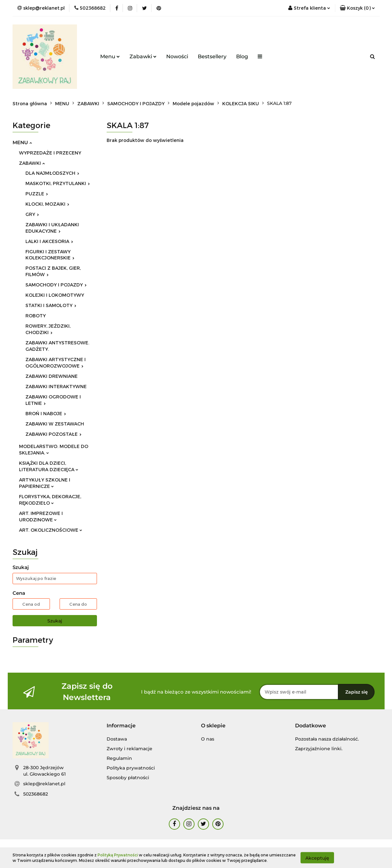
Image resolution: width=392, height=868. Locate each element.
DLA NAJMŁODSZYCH (52, 173)
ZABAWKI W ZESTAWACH (55, 424)
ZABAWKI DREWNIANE (52, 376)
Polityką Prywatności (118, 855)
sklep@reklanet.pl (44, 784)
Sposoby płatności (128, 778)
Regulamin (119, 758)
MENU (22, 142)
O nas (208, 739)
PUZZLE (37, 194)
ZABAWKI (32, 163)
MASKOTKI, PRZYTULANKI (58, 183)
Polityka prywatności (131, 768)
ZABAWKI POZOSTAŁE (53, 434)
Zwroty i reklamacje (129, 749)
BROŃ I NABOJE (46, 413)
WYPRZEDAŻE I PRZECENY (50, 153)
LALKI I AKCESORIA (49, 241)
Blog (242, 56)
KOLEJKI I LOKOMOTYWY (55, 295)
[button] (357, 8)
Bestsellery (212, 56)
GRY (32, 214)
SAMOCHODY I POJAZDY (56, 285)
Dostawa (117, 739)
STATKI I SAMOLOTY (51, 305)
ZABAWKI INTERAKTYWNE (56, 386)
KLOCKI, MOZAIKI (47, 204)
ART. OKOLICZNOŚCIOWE (51, 530)
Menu (110, 56)
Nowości (177, 56)
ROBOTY (36, 316)
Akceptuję (317, 858)
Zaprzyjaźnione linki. (319, 749)
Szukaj (55, 621)
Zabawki (143, 56)
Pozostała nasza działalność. (327, 739)
